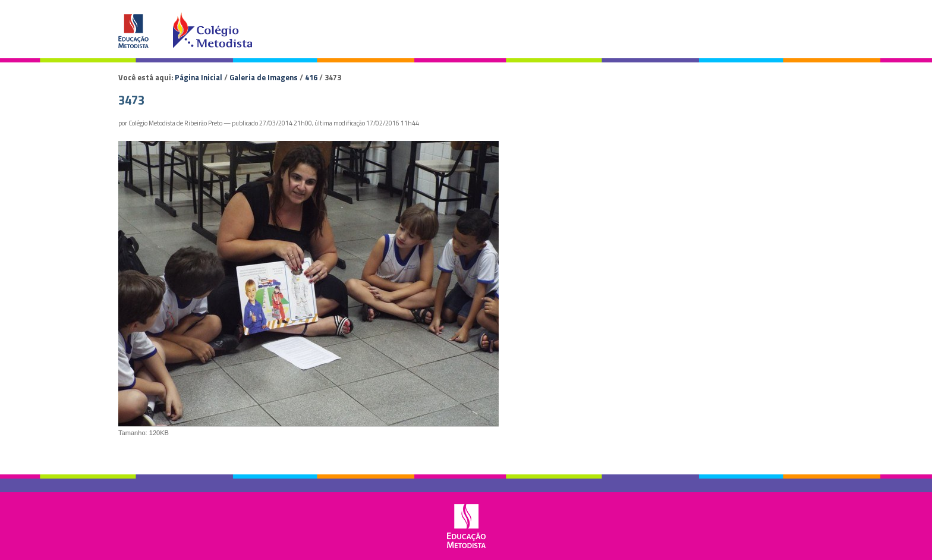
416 (311, 77)
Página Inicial (199, 77)
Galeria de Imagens (264, 77)
